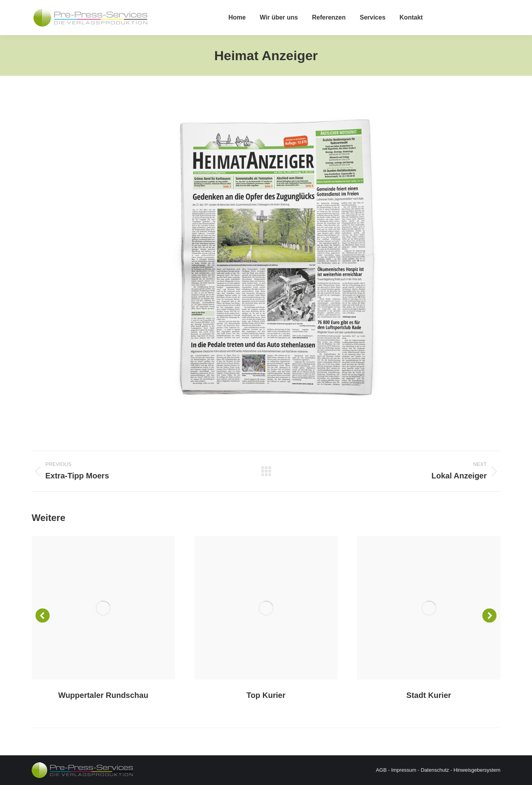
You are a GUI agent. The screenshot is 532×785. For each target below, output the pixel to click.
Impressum (403, 770)
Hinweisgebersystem (477, 770)
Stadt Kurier (428, 695)
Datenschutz (435, 770)
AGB (381, 770)
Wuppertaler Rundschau (103, 695)
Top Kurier (266, 695)
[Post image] (103, 608)
